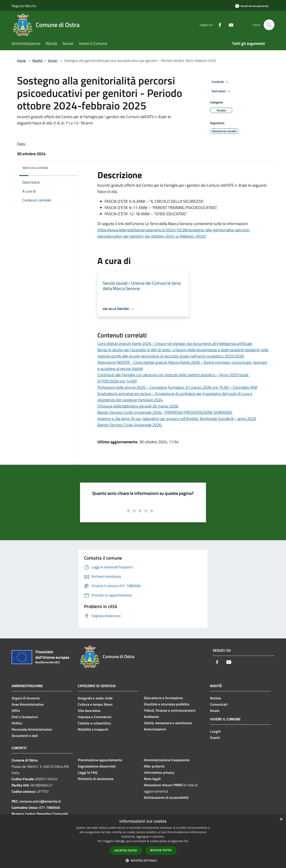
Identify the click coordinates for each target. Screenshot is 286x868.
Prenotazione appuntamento (100, 760)
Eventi (215, 738)
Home (21, 61)
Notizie (216, 698)
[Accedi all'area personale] (252, 6)
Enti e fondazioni (25, 717)
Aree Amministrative (28, 704)
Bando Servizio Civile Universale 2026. (130, 425)
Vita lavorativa (89, 711)
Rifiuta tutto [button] (161, 850)
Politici (17, 723)
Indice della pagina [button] (35, 168)
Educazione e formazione (163, 698)
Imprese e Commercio (95, 717)
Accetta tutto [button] (126, 850)
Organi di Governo (26, 698)
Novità (37, 61)
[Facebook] (218, 25)
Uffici (16, 711)
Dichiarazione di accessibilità (166, 797)
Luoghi (215, 731)
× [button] (281, 819)
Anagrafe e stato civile (95, 698)
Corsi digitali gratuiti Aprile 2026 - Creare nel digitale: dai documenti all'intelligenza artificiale (175, 344)
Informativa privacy (159, 772)
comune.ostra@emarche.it (40, 801)
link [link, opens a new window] (186, 841)
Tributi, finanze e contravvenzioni (170, 710)
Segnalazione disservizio (97, 766)
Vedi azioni (222, 91)
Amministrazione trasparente (167, 760)
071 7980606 (50, 807)
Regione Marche (24, 6)
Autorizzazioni (155, 729)
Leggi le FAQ (87, 772)
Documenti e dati (25, 736)
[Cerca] (269, 25)
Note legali (152, 779)
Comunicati (219, 704)
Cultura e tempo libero (95, 704)
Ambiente (151, 717)
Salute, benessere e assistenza (168, 723)
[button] (143, 860)
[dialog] (143, 841)
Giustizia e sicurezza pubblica (167, 704)
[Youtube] (229, 25)
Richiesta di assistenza (96, 779)
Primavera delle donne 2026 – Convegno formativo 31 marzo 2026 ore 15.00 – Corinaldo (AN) (177, 387)
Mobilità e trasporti (93, 729)
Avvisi (53, 61)
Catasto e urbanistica (94, 723)
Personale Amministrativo (32, 729)
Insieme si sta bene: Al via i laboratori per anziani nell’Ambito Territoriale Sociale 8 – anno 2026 (177, 419)
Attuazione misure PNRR (163, 785)
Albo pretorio (154, 766)
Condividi (221, 82)
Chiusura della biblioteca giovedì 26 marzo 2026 (138, 406)
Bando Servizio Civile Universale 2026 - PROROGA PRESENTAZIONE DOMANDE (165, 412)
